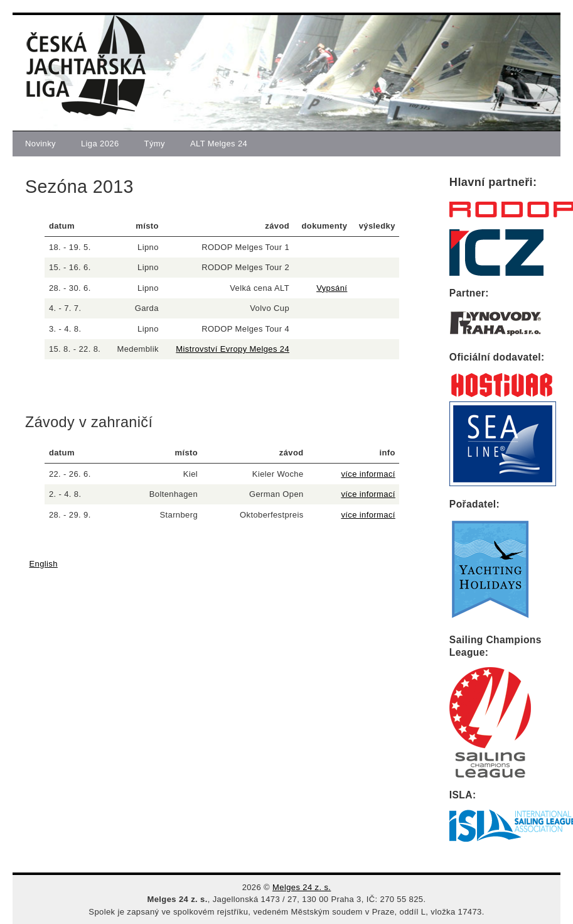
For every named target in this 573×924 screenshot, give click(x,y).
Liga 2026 (100, 144)
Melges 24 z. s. (302, 887)
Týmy (155, 144)
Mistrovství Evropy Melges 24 (233, 349)
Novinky (40, 144)
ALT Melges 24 (219, 144)
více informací (368, 474)
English (44, 564)
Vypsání (332, 288)
